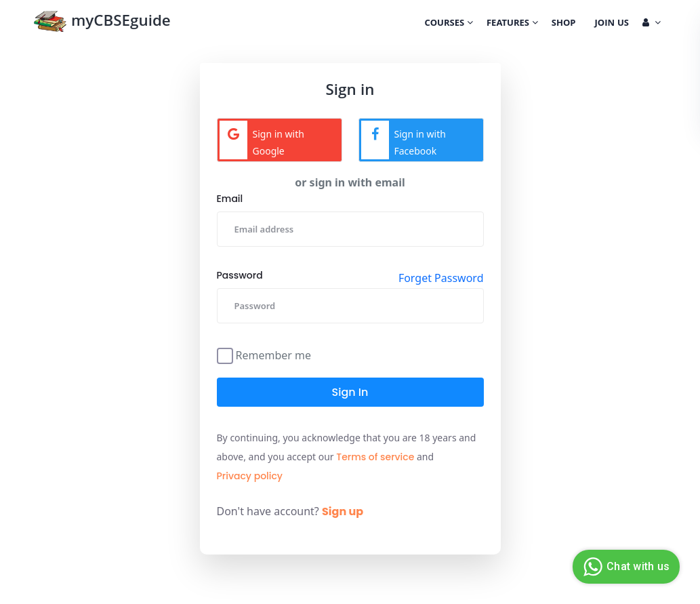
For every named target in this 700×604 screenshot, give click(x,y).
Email (230, 199)
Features (512, 24)
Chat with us (624, 567)
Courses (449, 24)
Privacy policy (250, 476)
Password (240, 275)
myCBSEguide (102, 23)
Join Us (612, 24)
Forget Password (441, 278)
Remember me (274, 354)
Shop (564, 24)
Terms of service (375, 457)
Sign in (350, 392)
